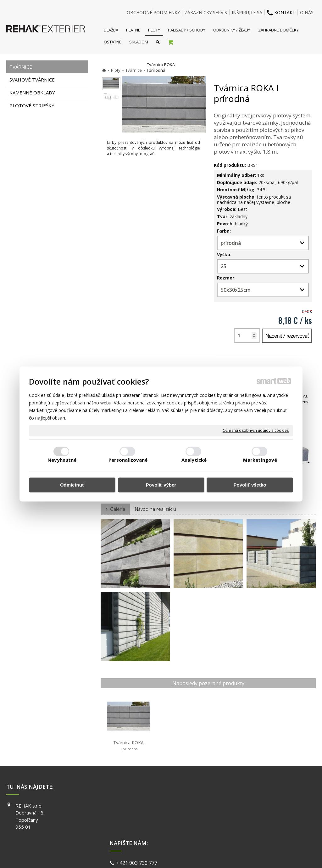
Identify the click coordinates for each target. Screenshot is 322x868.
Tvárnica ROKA (128, 746)
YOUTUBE (236, 824)
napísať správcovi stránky (144, 855)
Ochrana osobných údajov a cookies (256, 431)
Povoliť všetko (250, 485)
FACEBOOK (237, 806)
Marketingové (260, 460)
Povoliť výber (161, 485)
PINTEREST (237, 832)
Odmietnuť (72, 485)
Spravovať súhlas (258, 855)
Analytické (194, 460)
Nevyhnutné (62, 460)
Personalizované (128, 460)
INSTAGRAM (238, 814)
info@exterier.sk (137, 814)
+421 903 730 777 (138, 806)
